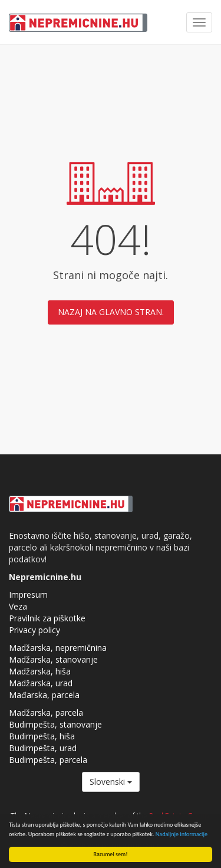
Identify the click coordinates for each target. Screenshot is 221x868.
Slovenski (111, 782)
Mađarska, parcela (44, 695)
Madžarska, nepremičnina (58, 648)
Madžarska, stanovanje (53, 659)
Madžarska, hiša (40, 671)
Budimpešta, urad (43, 748)
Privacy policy (34, 630)
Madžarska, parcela (46, 713)
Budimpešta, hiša (42, 736)
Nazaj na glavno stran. (111, 312)
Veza (18, 606)
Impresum (28, 595)
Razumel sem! (111, 854)
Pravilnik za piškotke (47, 618)
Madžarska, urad (41, 683)
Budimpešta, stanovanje (55, 724)
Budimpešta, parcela (48, 760)
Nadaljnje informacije (182, 834)
